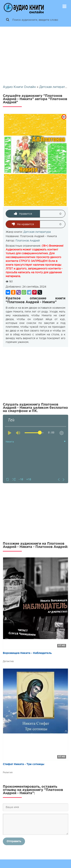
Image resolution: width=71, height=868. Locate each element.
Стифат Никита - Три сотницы (24, 764)
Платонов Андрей (28, 241)
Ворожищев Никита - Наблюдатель (27, 653)
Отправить (14, 841)
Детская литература (37, 232)
